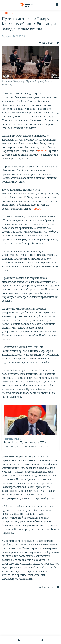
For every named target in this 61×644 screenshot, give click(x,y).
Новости (8, 13)
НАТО (37, 209)
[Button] (46, 43)
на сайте (43, 151)
